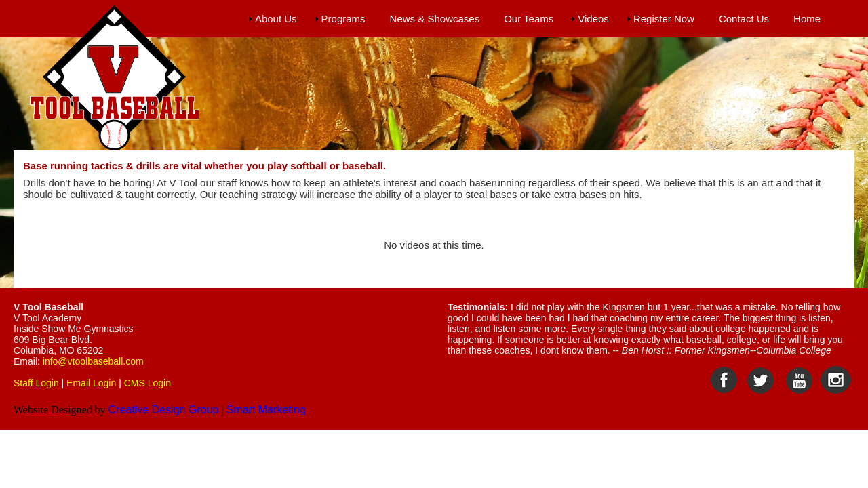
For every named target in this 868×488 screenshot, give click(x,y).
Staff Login (36, 383)
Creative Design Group (164, 410)
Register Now (664, 19)
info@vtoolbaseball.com (93, 361)
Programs (343, 19)
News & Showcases (435, 19)
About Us (276, 19)
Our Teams (529, 19)
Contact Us (744, 19)
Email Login (91, 383)
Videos (593, 19)
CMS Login (147, 383)
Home (807, 19)
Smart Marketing (266, 410)
